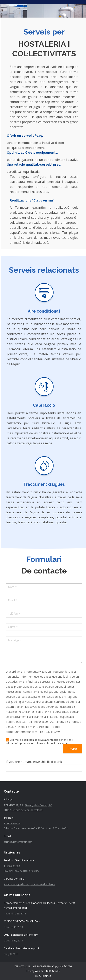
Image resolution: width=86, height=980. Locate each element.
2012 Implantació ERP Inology (21, 935)
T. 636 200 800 (12, 866)
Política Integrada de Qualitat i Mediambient (30, 884)
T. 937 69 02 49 (12, 823)
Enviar (72, 749)
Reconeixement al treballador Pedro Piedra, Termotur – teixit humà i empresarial (40, 905)
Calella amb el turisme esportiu (22, 948)
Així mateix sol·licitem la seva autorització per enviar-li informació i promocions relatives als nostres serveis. (39, 741)
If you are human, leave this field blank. (34, 762)
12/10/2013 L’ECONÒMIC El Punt (22, 921)
